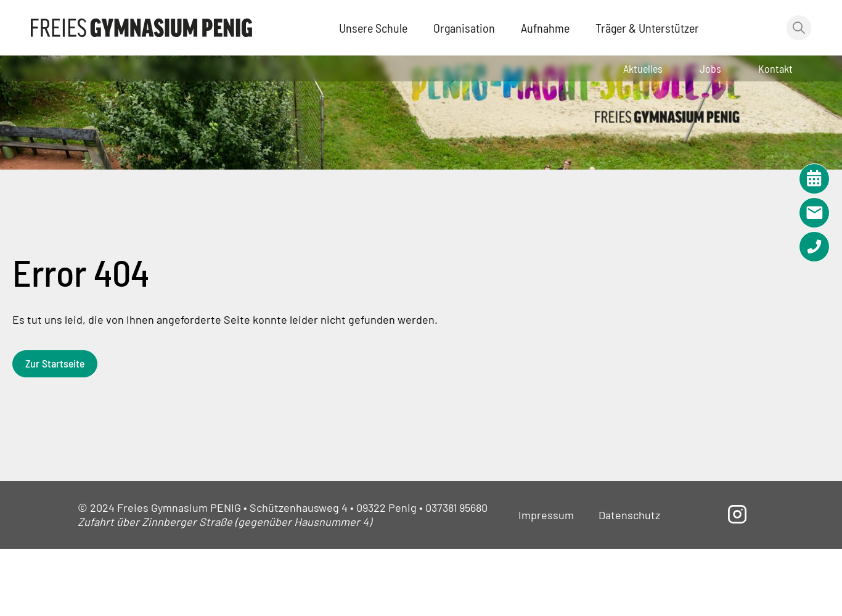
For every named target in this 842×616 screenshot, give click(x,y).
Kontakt (775, 68)
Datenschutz (629, 515)
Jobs (710, 68)
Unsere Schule (373, 28)
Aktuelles (643, 68)
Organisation (464, 28)
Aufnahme (545, 28)
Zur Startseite (56, 363)
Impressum (546, 515)
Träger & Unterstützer (647, 28)
